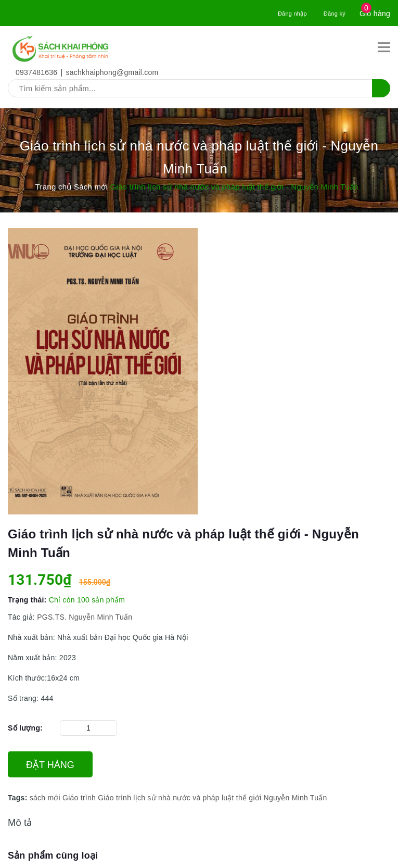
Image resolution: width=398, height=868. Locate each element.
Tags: (19, 798)
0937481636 (36, 72)
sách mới (45, 798)
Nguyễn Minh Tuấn (296, 798)
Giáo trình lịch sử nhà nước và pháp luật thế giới (179, 798)
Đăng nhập (292, 14)
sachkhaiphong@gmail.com (112, 72)
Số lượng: (25, 728)
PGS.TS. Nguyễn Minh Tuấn (87, 617)
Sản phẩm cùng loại (53, 856)
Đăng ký (335, 14)
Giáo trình (79, 798)
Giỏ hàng (375, 14)
